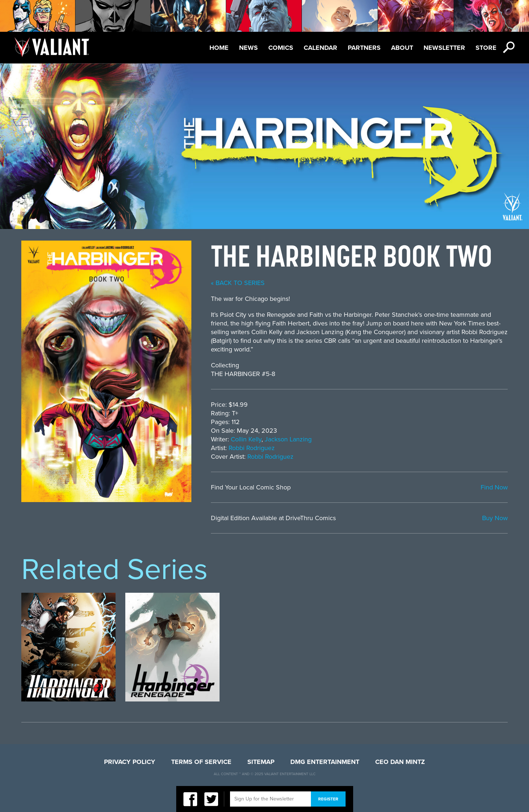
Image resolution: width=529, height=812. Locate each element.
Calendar (320, 48)
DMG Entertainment (325, 762)
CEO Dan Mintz (400, 762)
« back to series (238, 283)
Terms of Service (201, 762)
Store (486, 48)
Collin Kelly (246, 439)
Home (219, 48)
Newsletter (444, 48)
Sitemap (261, 762)
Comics (281, 48)
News (248, 48)
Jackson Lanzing (288, 439)
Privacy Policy (130, 762)
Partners (364, 48)
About (402, 48)
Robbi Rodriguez (252, 448)
